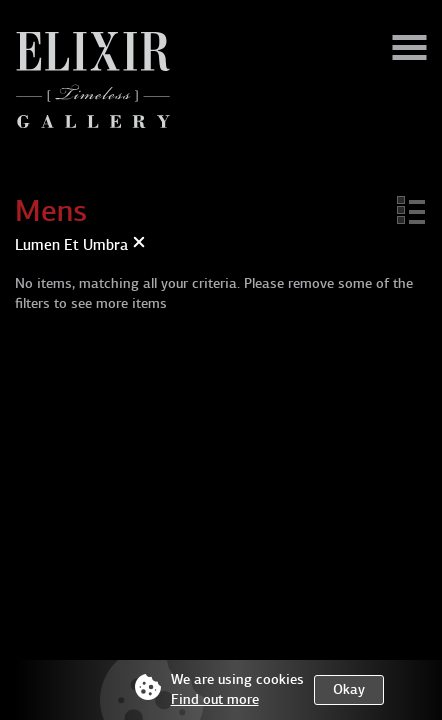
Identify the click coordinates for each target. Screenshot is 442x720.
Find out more (215, 699)
